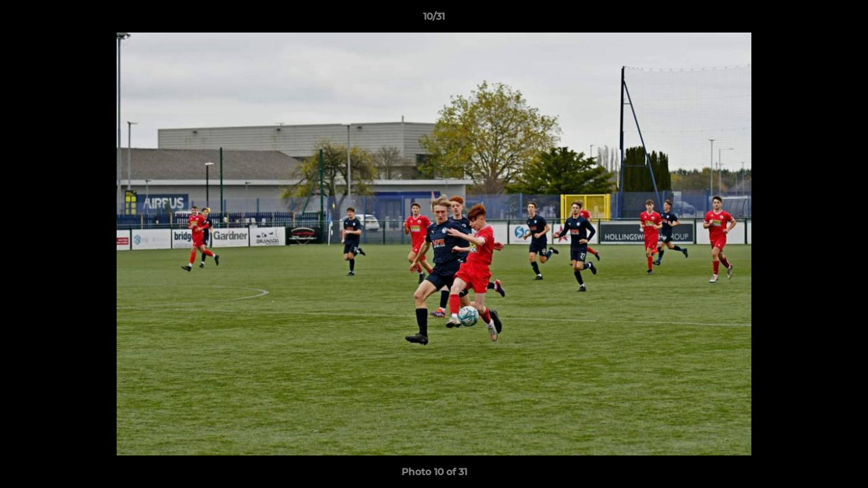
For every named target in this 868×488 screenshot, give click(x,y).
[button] (844, 20)
